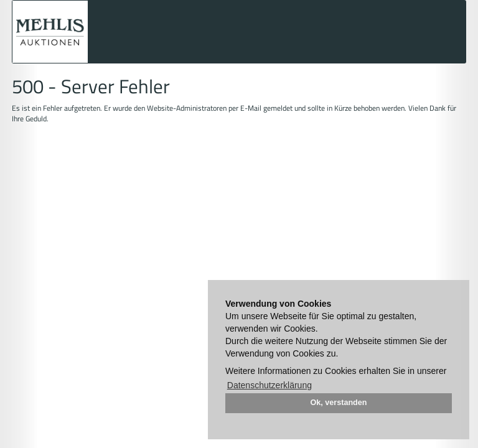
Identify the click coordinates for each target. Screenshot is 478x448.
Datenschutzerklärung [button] (269, 385)
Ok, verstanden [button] (339, 403)
